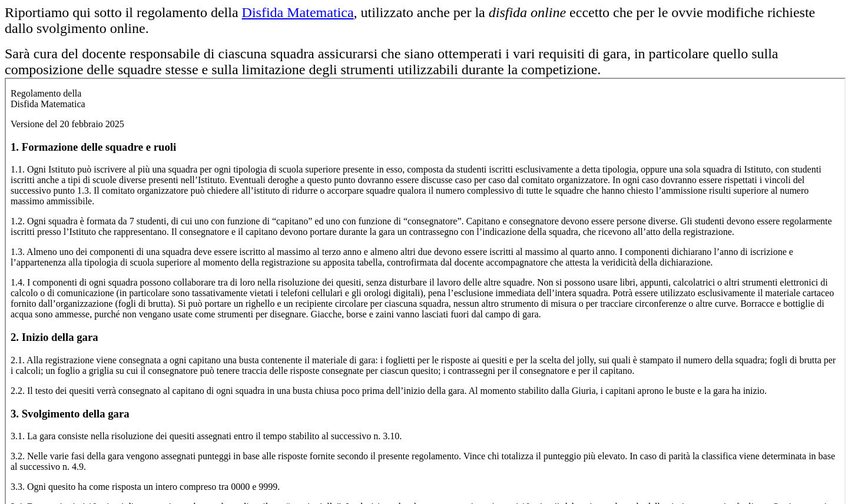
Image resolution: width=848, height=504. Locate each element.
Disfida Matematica (298, 12)
